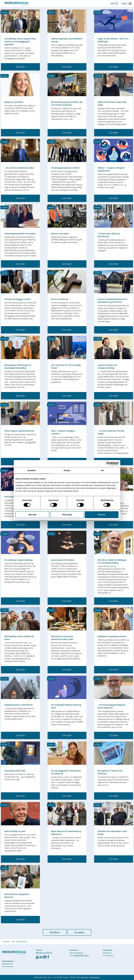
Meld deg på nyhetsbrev (44, 953)
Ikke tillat (32, 515)
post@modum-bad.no (82, 955)
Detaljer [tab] (67, 470)
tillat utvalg (67, 515)
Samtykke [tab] (32, 470)
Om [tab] (102, 470)
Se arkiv (79, 933)
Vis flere (55, 933)
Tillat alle (102, 515)
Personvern (84, 977)
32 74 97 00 (79, 953)
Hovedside (6, 942)
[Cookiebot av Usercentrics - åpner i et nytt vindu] (108, 464)
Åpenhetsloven (95, 977)
